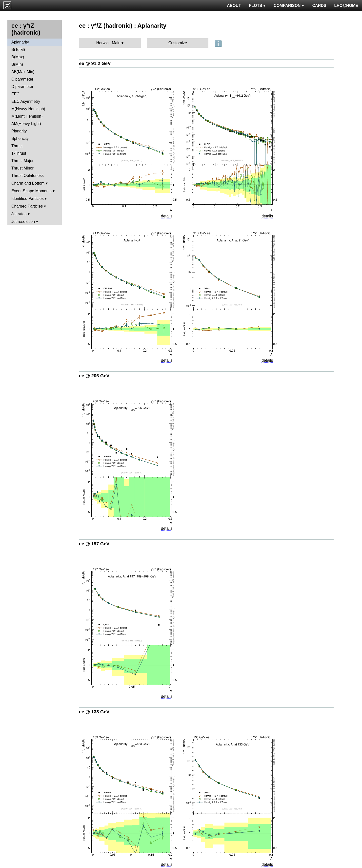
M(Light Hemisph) (27, 116)
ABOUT (234, 6)
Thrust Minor (22, 168)
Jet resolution (23, 222)
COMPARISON (289, 6)
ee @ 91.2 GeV (95, 63)
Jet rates (19, 214)
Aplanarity (20, 42)
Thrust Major (22, 161)
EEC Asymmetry (26, 101)
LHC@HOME (346, 6)
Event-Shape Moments (31, 191)
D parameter (22, 87)
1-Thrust (19, 153)
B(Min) (17, 64)
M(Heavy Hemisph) (28, 109)
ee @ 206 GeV (94, 376)
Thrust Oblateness (28, 176)
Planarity (19, 131)
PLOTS (257, 6)
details (167, 216)
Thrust (17, 146)
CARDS (319, 6)
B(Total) (18, 50)
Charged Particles (27, 206)
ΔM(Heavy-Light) (26, 124)
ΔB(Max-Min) (23, 72)
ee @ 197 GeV (94, 544)
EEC (15, 94)
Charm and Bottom (28, 183)
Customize (178, 43)
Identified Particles (28, 199)
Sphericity (20, 138)
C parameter (22, 79)
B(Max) (18, 57)
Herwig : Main (108, 43)
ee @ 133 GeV (94, 712)
